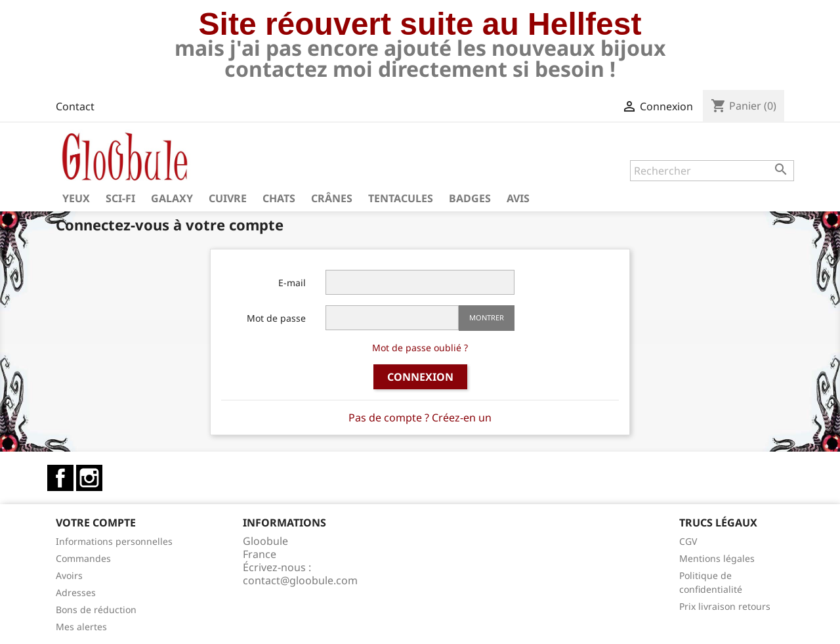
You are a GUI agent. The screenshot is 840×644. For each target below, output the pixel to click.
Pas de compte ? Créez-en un (420, 418)
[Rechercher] (712, 171)
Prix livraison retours (725, 606)
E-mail (292, 283)
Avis (518, 198)
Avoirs (69, 575)
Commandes (83, 558)
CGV (688, 541)
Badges (470, 198)
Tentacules (401, 198)
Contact (75, 106)
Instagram (89, 478)
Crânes (332, 198)
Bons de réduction (96, 610)
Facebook (60, 478)
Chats (279, 198)
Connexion (420, 377)
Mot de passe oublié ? (420, 348)
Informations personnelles (114, 541)
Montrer (487, 317)
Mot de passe (276, 318)
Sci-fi (120, 198)
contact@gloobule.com (300, 580)
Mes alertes (81, 627)
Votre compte (96, 523)
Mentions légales (717, 558)
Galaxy (172, 198)
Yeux (76, 198)
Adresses (76, 592)
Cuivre (228, 198)
